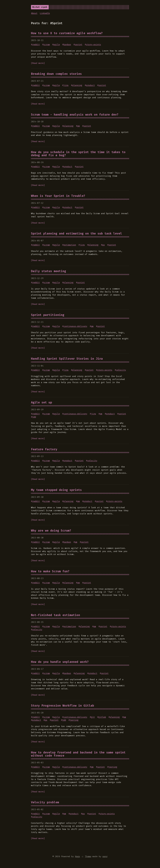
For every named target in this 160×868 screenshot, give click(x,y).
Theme (88, 856)
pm (78, 126)
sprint (78, 45)
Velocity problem (45, 802)
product (90, 85)
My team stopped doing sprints (56, 490)
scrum (47, 45)
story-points (93, 45)
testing (74, 720)
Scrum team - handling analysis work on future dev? (75, 115)
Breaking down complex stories (56, 74)
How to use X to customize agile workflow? (67, 33)
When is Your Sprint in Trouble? (58, 196)
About (34, 13)
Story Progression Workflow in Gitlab (62, 706)
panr (105, 856)
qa (103, 245)
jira (66, 85)
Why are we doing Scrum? (51, 531)
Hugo (77, 856)
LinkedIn (45, 13)
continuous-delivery (75, 326)
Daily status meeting (48, 271)
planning (77, 85)
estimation (70, 245)
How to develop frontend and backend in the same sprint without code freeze (78, 754)
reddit (36, 45)
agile (57, 45)
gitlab (102, 717)
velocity (121, 370)
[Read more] (38, 63)
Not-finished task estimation (55, 615)
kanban (67, 45)
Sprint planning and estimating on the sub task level (76, 233)
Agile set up (41, 402)
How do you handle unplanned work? (60, 662)
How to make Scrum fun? (50, 571)
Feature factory (44, 449)
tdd (34, 417)
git (93, 717)
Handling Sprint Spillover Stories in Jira (67, 359)
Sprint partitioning (48, 315)
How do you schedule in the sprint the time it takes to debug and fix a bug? (78, 154)
